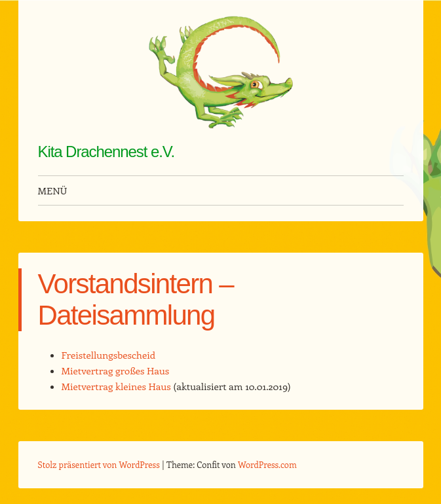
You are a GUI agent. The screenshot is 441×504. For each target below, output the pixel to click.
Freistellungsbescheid (108, 355)
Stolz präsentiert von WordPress (99, 464)
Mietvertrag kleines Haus (116, 386)
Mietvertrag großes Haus (116, 370)
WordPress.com (267, 464)
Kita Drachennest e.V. (106, 152)
